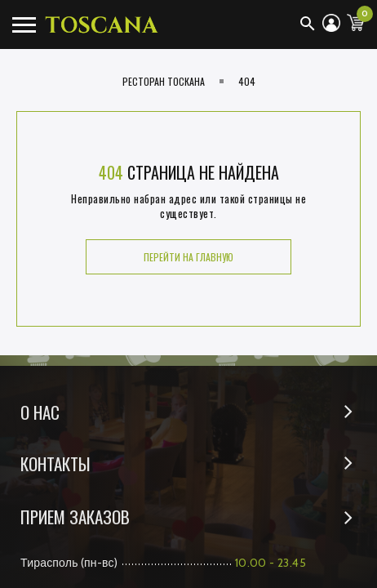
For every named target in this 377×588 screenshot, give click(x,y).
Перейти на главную (188, 257)
